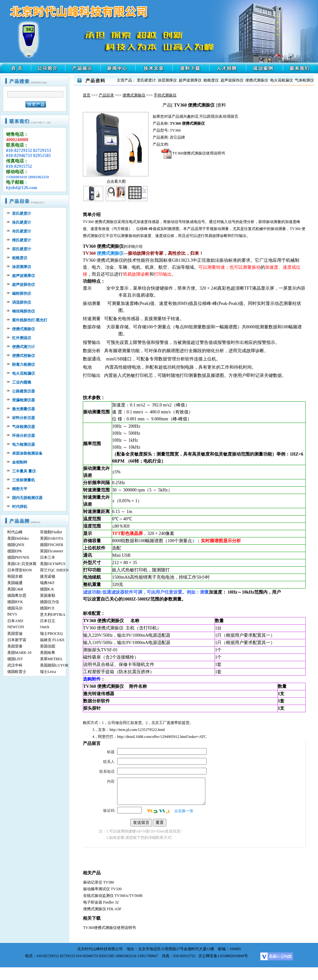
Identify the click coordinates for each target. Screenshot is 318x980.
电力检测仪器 (23, 444)
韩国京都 (15, 576)
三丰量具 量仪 (24, 471)
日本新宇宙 (17, 640)
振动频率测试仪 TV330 (102, 889)
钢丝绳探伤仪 (23, 311)
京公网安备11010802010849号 (223, 956)
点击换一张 (184, 811)
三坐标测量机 (23, 480)
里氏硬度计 (22, 214)
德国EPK (15, 551)
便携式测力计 (23, 347)
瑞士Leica (48, 672)
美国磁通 (15, 583)
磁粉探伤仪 (22, 293)
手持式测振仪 (165, 95)
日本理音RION (20, 570)
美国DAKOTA (52, 538)
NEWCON (16, 627)
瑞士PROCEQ (51, 634)
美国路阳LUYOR (54, 665)
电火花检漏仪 (23, 373)
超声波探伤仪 (23, 285)
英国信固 (48, 646)
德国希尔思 (17, 595)
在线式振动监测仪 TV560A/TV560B (113, 896)
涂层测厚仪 (22, 267)
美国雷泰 (15, 646)
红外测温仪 (22, 338)
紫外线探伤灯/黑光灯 (30, 320)
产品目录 (106, 95)
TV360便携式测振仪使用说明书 (193, 153)
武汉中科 (15, 665)
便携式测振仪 (134, 95)
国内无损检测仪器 (27, 498)
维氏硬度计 (22, 240)
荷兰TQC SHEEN (54, 570)
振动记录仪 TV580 (99, 882)
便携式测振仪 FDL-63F (102, 909)
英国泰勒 (48, 595)
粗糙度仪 (20, 258)
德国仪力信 (50, 602)
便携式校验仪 (23, 356)
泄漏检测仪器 (23, 400)
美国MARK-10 (19, 653)
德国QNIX (16, 545)
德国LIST (15, 659)
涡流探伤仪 (22, 302)
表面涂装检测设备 (27, 453)
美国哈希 (48, 653)
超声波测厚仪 (23, 276)
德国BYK (15, 602)
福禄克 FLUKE (52, 640)
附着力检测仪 (23, 365)
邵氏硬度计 (22, 249)
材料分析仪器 (23, 418)
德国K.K (47, 589)
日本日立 (48, 621)
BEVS (12, 614)
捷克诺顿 (48, 576)
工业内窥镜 (22, 382)
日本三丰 (48, 557)
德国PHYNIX (18, 557)
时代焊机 (20, 507)
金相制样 (20, 462)
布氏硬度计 (22, 231)
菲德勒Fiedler (51, 532)
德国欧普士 (17, 672)
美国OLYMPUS (53, 564)
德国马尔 (15, 608)
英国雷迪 (15, 634)
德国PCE (47, 608)
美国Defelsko (18, 538)
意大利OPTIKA (53, 615)
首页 (87, 95)
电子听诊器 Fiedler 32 (101, 902)
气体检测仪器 (23, 427)
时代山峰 (15, 532)
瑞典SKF (47, 583)
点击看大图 (116, 181)
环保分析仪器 (23, 436)
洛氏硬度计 (22, 222)
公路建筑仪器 (23, 391)
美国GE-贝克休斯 (22, 564)
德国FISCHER (52, 545)
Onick (45, 627)
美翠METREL (51, 659)
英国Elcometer (52, 551)
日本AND (15, 621)
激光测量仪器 (23, 409)
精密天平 (20, 489)
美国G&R (15, 589)
